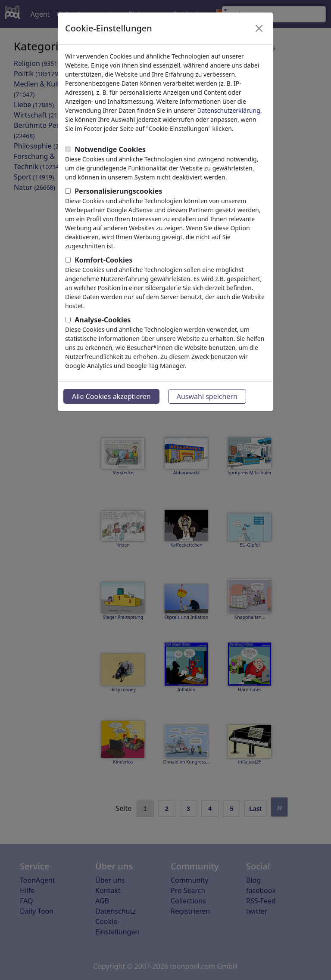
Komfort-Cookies (103, 260)
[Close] (259, 28)
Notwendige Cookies (110, 149)
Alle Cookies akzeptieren (111, 396)
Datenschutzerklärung (228, 110)
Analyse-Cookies (103, 320)
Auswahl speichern (207, 396)
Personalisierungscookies (118, 191)
